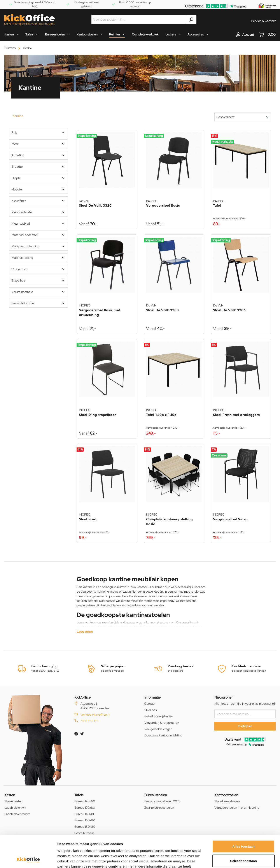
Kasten (10, 795)
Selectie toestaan (244, 831)
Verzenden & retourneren (162, 723)
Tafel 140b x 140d (161, 415)
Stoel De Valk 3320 (95, 205)
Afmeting (38, 155)
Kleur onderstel (38, 212)
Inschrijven (245, 726)
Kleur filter (38, 201)
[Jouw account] (245, 35)
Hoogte (38, 189)
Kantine (18, 116)
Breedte (38, 167)
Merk (38, 144)
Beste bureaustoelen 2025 (162, 801)
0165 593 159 (89, 721)
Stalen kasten (13, 801)
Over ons (150, 710)
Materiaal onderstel (38, 235)
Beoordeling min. (38, 303)
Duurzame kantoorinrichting (163, 735)
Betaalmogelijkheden (159, 716)
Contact (150, 704)
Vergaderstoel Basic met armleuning (99, 313)
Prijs (38, 132)
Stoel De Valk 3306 (229, 310)
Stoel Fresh (88, 519)
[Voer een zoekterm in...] (139, 19)
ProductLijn (38, 269)
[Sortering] (243, 117)
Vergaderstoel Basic (163, 205)
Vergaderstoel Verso (230, 519)
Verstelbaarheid (38, 292)
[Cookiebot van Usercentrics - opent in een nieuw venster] (28, 859)
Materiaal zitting (38, 258)
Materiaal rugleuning (38, 246)
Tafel (217, 205)
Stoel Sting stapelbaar (98, 415)
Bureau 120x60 (85, 801)
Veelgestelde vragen (158, 729)
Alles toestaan (243, 816)
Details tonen (236, 859)
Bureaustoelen (156, 795)
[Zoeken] (191, 19)
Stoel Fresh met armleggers (236, 415)
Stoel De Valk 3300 (162, 310)
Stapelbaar (38, 280)
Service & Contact (263, 21)
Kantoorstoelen (226, 795)
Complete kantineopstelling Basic (169, 522)
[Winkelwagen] (266, 35)
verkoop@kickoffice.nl (95, 715)
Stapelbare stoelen (227, 801)
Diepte (38, 178)
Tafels (79, 795)
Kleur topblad (38, 224)
